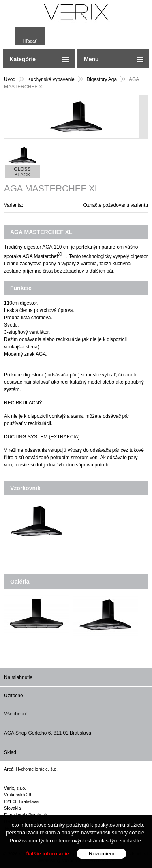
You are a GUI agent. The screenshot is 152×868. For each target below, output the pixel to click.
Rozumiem (102, 859)
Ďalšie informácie (47, 859)
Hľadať (30, 41)
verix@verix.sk (32, 815)
